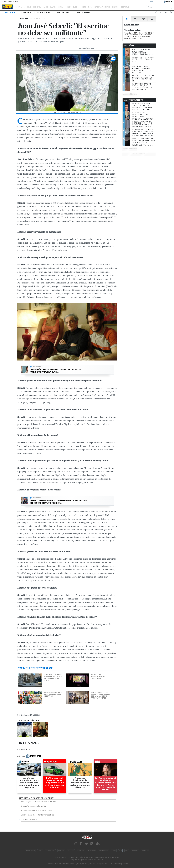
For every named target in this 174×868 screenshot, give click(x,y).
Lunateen (135, 851)
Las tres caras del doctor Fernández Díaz (37, 815)
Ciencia (68, 7)
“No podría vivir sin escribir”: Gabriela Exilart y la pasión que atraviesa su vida (56, 371)
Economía (41, 7)
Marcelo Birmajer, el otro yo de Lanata (37, 810)
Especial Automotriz (117, 7)
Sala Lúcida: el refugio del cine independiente (98, 676)
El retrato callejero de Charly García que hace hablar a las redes (53, 677)
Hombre (71, 851)
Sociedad (30, 7)
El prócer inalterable (29, 819)
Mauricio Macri (64, 12)
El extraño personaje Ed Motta (33, 806)
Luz (120, 851)
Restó (95, 7)
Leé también (37, 367)
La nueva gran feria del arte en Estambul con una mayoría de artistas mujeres (100, 695)
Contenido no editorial (139, 7)
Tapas (103, 7)
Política (20, 7)
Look (114, 851)
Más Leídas (129, 46)
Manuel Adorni (44, 12)
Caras (40, 851)
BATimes (145, 851)
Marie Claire (50, 851)
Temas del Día (9, 12)
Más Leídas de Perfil (133, 100)
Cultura (59, 7)
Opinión (77, 7)
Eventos (87, 7)
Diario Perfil (30, 851)
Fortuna (61, 851)
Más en (30, 756)
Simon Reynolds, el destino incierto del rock (38, 801)
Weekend (81, 851)
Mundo (50, 7)
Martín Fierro (83, 12)
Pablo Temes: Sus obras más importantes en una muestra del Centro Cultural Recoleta (59, 502)
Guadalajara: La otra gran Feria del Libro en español (53, 694)
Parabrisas (92, 851)
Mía (127, 851)
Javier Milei (26, 12)
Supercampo (104, 851)
